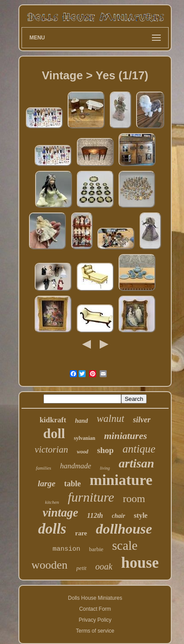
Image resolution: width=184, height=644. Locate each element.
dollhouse (124, 529)
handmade (76, 466)
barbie (96, 549)
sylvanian (85, 438)
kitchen (52, 502)
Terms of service (95, 631)
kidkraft (53, 420)
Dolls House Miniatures (95, 598)
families (44, 468)
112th (95, 515)
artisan (136, 463)
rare (81, 533)
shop (105, 450)
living (105, 468)
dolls (52, 529)
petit (81, 568)
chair (119, 516)
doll (54, 433)
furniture (91, 497)
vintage (60, 513)
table (72, 484)
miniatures (126, 436)
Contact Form (95, 609)
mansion (67, 549)
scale (125, 545)
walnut (110, 419)
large (47, 483)
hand (82, 421)
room (134, 499)
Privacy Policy (95, 620)
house (140, 563)
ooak (104, 566)
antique (139, 449)
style (141, 515)
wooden (50, 565)
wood (83, 452)
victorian (51, 449)
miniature (121, 480)
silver (142, 420)
